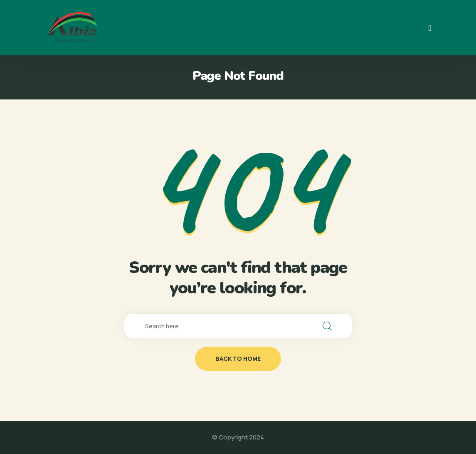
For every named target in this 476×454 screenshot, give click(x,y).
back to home (238, 358)
